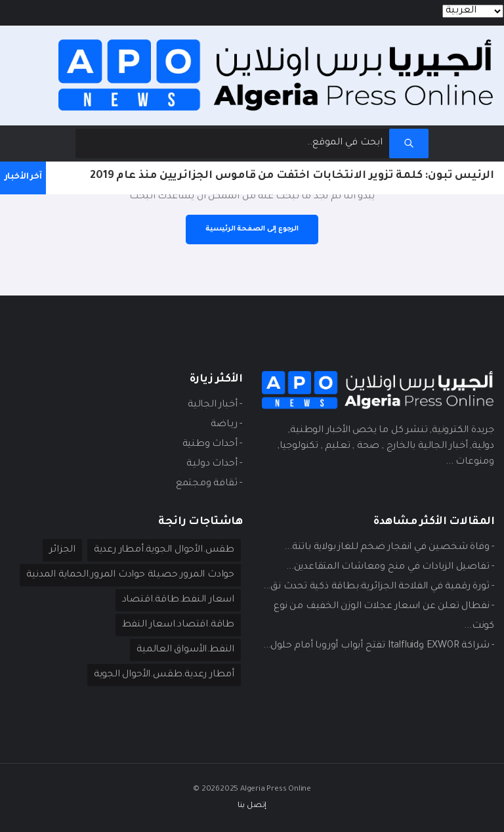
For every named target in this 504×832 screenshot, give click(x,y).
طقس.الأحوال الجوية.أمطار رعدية (164, 550)
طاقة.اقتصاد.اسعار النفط (178, 625)
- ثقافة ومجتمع (209, 484)
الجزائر (62, 550)
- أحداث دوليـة (214, 464)
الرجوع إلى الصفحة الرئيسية (252, 229)
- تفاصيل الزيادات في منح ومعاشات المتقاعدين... (390, 567)
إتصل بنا (252, 806)
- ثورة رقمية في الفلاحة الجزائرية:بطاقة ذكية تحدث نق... (379, 587)
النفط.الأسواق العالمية (185, 650)
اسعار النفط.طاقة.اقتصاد (178, 600)
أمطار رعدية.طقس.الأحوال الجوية (164, 675)
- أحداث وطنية (212, 445)
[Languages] (473, 11)
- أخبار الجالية (215, 405)
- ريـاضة (226, 425)
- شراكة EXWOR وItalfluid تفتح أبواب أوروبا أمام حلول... (379, 646)
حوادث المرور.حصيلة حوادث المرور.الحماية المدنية (130, 575)
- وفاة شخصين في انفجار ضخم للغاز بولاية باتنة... (389, 548)
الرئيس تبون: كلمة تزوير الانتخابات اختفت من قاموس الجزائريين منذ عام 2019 (292, 176)
